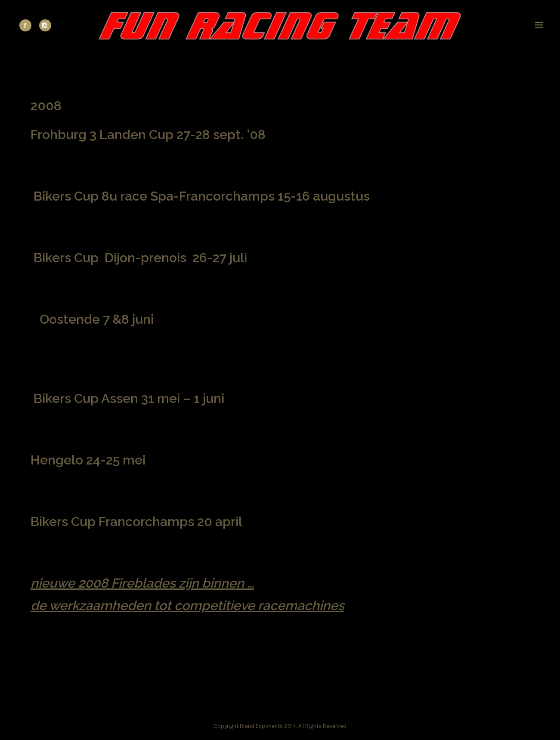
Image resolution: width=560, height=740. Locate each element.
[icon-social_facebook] (28, 25)
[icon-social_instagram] (45, 25)
